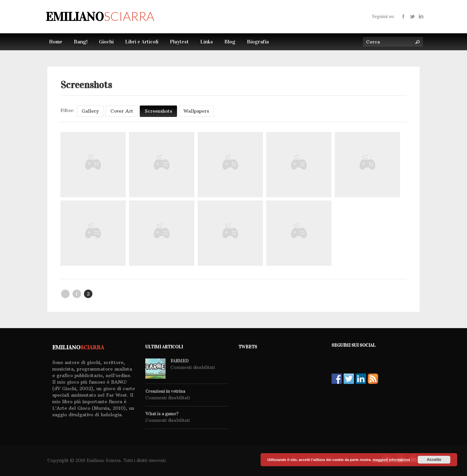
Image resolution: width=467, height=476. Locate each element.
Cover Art (122, 111)
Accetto (434, 460)
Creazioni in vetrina (165, 391)
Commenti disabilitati (193, 367)
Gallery (90, 111)
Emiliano (100, 17)
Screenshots (158, 111)
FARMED (179, 361)
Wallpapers (196, 111)
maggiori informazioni (391, 460)
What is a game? (162, 414)
